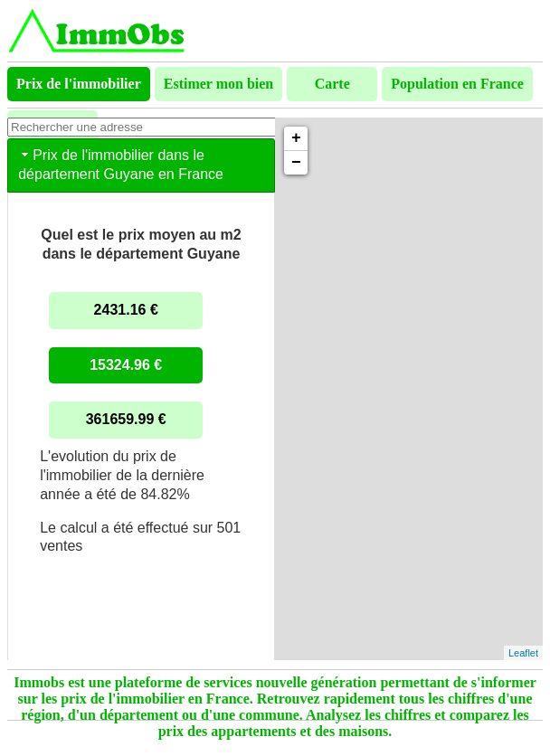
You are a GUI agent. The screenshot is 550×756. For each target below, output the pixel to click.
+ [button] (296, 138)
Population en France (457, 84)
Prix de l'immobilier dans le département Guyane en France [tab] (121, 165)
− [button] (296, 163)
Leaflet (523, 653)
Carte (332, 84)
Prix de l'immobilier (79, 84)
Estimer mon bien (218, 84)
